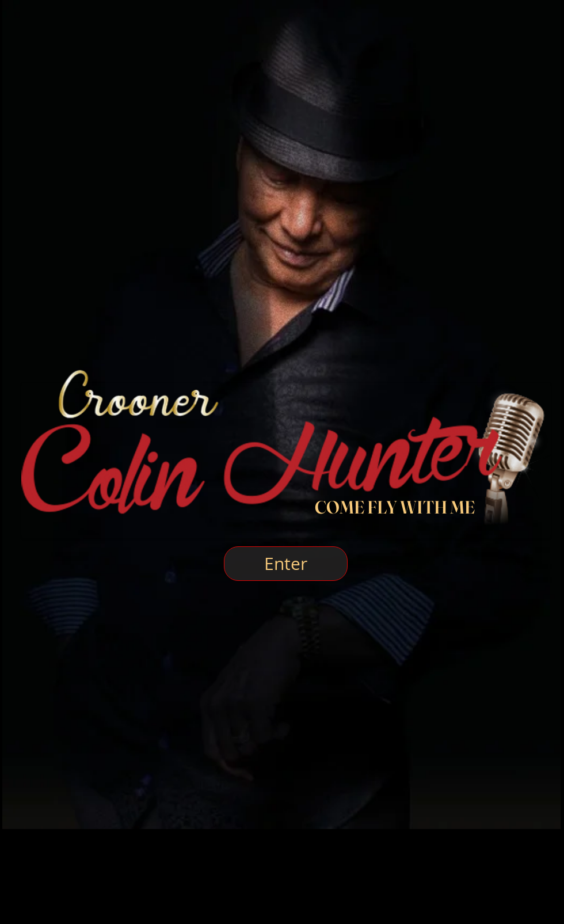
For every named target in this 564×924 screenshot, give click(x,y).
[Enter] (286, 564)
